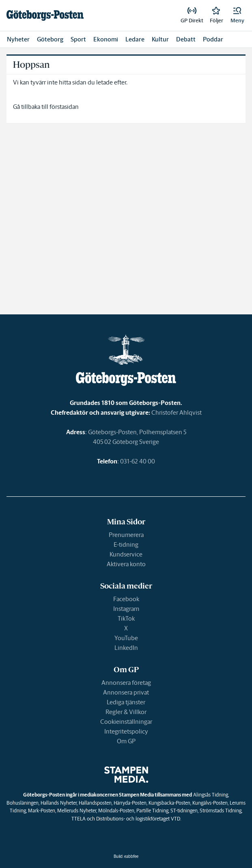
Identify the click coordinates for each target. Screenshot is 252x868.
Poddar (213, 39)
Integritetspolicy (126, 731)
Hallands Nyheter (59, 803)
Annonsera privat (126, 692)
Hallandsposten (95, 803)
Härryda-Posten (130, 803)
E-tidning (126, 544)
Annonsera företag (126, 683)
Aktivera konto (126, 564)
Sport (78, 39)
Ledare (135, 39)
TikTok (126, 618)
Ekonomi (106, 39)
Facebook (126, 599)
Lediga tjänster (126, 702)
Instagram (126, 609)
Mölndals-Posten (116, 811)
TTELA (79, 819)
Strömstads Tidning (221, 811)
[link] (45, 15)
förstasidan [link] (64, 107)
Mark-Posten (42, 811)
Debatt (186, 39)
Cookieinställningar (126, 722)
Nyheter (18, 39)
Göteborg (50, 39)
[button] (237, 15)
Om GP (126, 741)
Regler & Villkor (126, 712)
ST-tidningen (184, 811)
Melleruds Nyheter (77, 811)
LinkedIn (126, 648)
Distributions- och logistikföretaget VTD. (139, 819)
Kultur (160, 39)
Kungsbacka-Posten (169, 803)
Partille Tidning (152, 811)
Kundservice (126, 554)
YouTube (126, 638)
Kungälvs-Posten (210, 803)
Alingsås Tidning (211, 795)
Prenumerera (126, 535)
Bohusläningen (23, 803)
